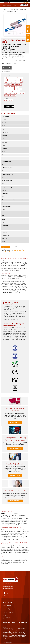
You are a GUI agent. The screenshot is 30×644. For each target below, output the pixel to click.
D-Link (6, 85)
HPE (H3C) (11, 87)
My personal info (7, 619)
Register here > (15, 501)
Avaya (10, 80)
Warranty (6, 98)
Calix (19, 80)
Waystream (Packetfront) (10, 95)
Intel (16, 89)
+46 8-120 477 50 (19, 250)
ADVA (14, 78)
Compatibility (7, 76)
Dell (9, 85)
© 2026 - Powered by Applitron (8, 643)
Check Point (7, 82)
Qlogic (11, 93)
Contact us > (15, 475)
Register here (6, 247)
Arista (6, 80)
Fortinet (6, 87)
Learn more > (15, 422)
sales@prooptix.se (7, 252)
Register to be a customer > (15, 623)
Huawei (17, 87)
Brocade (14, 80)
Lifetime (10, 100)
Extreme (20, 85)
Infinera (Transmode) (9, 89)
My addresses (7, 617)
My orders (5, 615)
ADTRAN (9, 78)
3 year (6, 100)
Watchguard (21, 93)
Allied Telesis (19, 78)
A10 (5, 78)
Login (6, 2)
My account (8, 613)
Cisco (16, 82)
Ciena (12, 82)
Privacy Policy (6, 609)
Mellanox (6, 91)
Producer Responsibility (9, 607)
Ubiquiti (15, 93)
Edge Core (14, 85)
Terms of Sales (7, 605)
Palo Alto (6, 93)
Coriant (20, 82)
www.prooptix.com (9, 589)
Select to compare (7, 71)
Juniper (20, 89)
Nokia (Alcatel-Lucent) (14, 91)
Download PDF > (15, 449)
